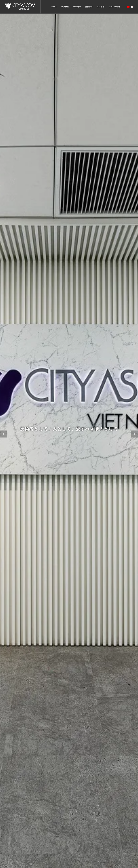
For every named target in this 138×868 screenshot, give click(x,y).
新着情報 (89, 7)
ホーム (54, 7)
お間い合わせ (114, 7)
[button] (4, 434)
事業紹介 (77, 7)
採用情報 (101, 7)
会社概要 (65, 7)
